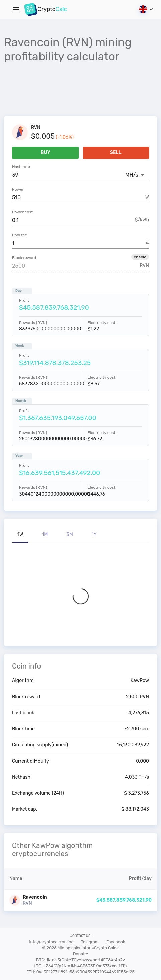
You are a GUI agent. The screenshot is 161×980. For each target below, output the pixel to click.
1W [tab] (20, 534)
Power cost (22, 212)
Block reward (24, 258)
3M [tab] (70, 534)
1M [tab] (45, 534)
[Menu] (16, 9)
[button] (140, 257)
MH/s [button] (132, 175)
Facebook (116, 942)
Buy (45, 153)
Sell (116, 153)
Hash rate (21, 167)
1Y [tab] (94, 534)
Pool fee (20, 235)
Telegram (90, 942)
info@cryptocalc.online (52, 942)
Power (18, 189)
